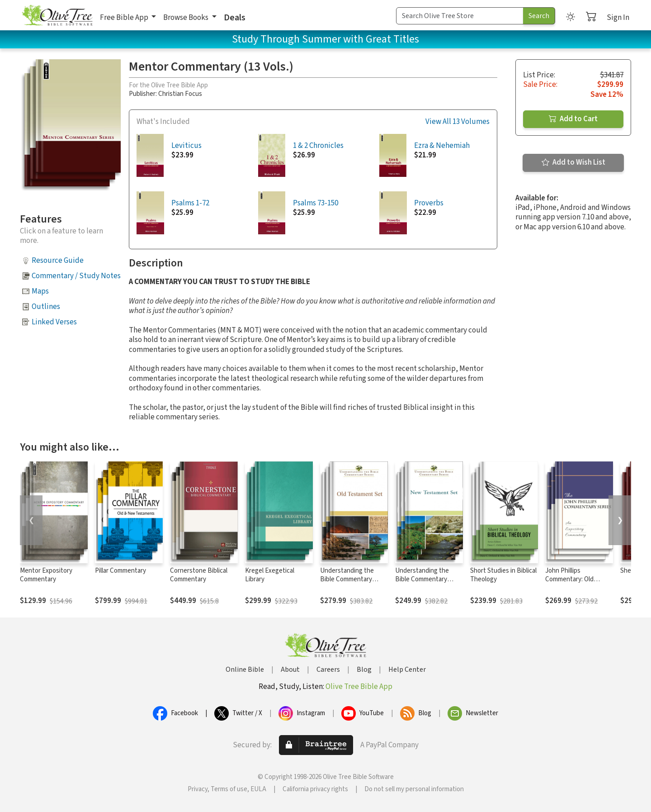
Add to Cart (573, 119)
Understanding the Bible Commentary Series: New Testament (428, 579)
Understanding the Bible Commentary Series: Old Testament (351, 579)
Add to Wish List (573, 162)
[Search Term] (460, 16)
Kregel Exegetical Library (270, 575)
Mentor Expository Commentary (46, 575)
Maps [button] (40, 291)
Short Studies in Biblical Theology (503, 575)
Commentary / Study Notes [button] (76, 276)
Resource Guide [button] (58, 261)
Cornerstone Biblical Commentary (199, 575)
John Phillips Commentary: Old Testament (569, 579)
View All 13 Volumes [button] (458, 122)
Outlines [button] (46, 307)
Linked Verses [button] (54, 322)
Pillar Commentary (120, 571)
